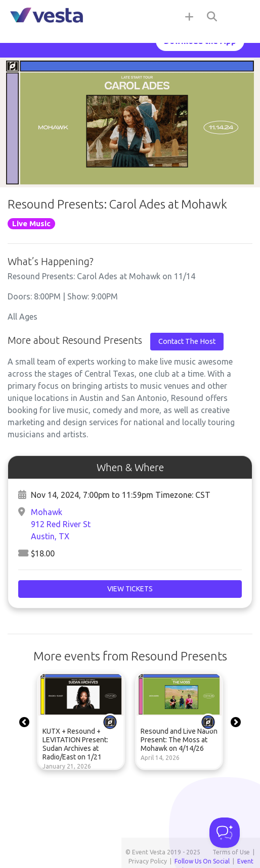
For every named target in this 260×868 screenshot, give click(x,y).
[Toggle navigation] (240, 16)
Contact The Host (187, 341)
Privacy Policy (148, 861)
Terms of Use (231, 852)
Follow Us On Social (202, 861)
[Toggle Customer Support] (225, 833)
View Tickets (130, 589)
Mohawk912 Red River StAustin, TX (61, 524)
